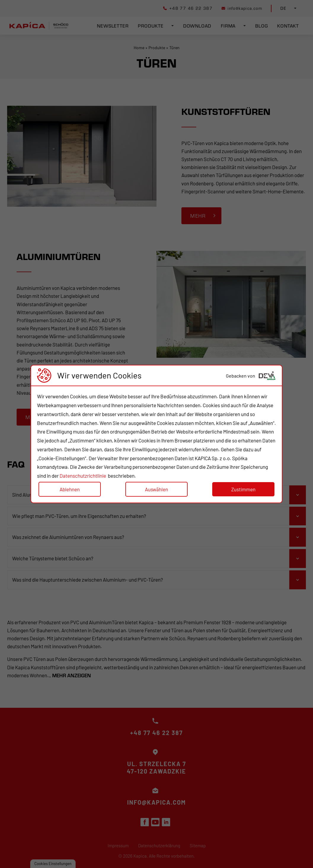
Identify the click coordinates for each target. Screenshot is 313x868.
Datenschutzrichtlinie (83, 476)
